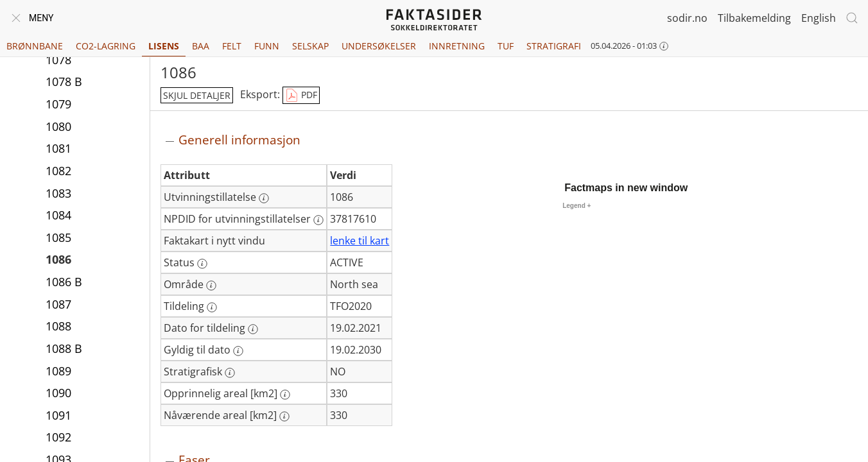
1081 (58, 148)
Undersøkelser (379, 46)
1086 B (64, 282)
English (819, 18)
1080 (58, 126)
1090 (58, 393)
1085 (58, 237)
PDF (301, 96)
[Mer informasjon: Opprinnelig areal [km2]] (285, 395)
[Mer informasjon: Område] (211, 286)
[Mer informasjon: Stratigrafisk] (230, 373)
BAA (201, 46)
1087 (58, 304)
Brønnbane (35, 46)
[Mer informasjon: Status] (202, 264)
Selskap (310, 46)
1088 (58, 326)
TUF (506, 46)
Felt (232, 46)
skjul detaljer (197, 95)
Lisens (164, 46)
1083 (58, 193)
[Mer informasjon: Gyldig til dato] (238, 351)
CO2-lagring (106, 46)
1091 (58, 415)
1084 (58, 215)
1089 (58, 371)
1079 (58, 104)
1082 (58, 171)
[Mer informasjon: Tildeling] (212, 307)
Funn (267, 46)
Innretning (457, 46)
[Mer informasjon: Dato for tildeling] (253, 329)
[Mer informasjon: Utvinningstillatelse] (264, 198)
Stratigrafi (554, 46)
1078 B (64, 81)
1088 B (64, 348)
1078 (58, 60)
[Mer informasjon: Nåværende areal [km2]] (284, 416)
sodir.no (687, 18)
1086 (58, 259)
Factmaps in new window (626, 188)
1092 (58, 437)
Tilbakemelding (754, 18)
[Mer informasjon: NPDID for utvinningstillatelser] (318, 220)
